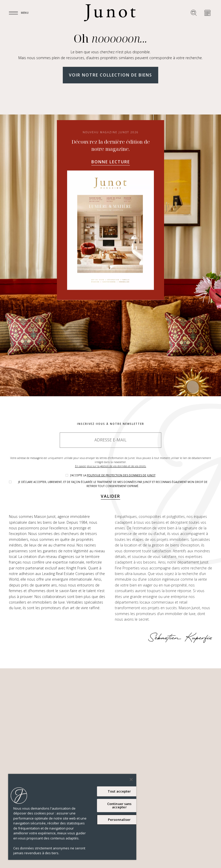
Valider (110, 496)
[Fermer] (131, 780)
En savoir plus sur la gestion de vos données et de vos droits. (111, 466)
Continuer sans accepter (119, 805)
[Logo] (110, 13)
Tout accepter (119, 791)
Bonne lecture (111, 162)
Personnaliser (119, 820)
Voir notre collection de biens (110, 75)
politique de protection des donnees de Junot (121, 475)
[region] (72, 817)
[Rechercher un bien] (194, 13)
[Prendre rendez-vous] (207, 13)
